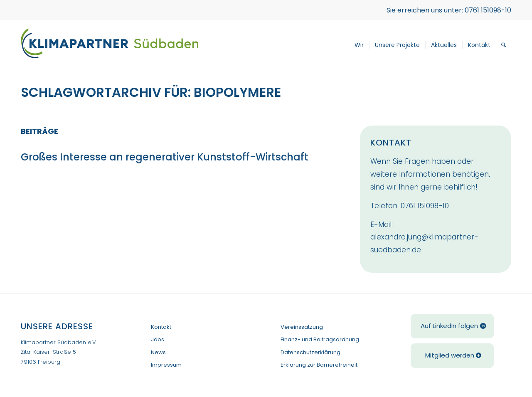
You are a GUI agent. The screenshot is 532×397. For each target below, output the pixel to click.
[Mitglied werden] (452, 356)
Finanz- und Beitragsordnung (320, 339)
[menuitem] (359, 45)
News (158, 352)
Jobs (158, 339)
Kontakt (161, 327)
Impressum (166, 365)
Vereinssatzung (302, 327)
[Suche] (504, 45)
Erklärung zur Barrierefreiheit (319, 365)
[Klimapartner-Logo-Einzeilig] (110, 45)
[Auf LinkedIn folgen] (452, 326)
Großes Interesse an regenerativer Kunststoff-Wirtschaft (169, 157)
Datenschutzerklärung (310, 352)
